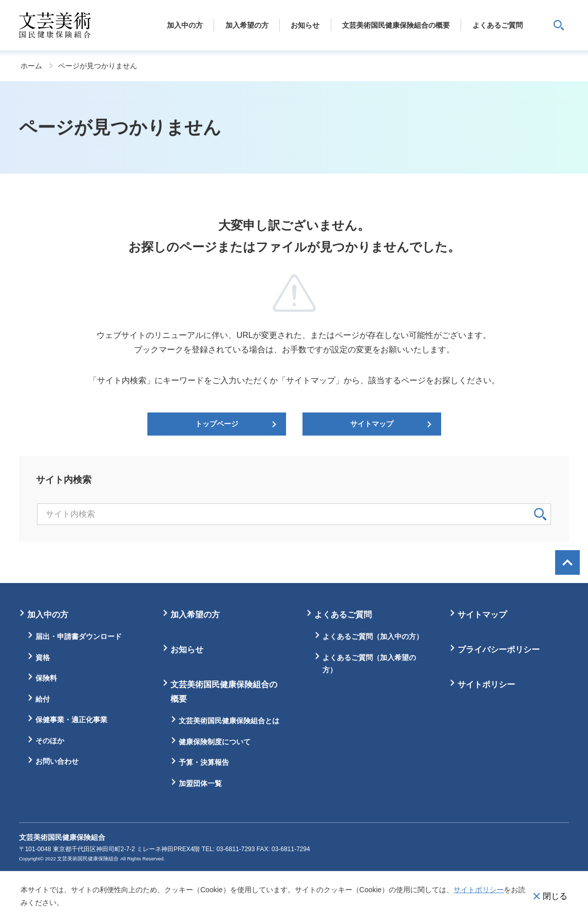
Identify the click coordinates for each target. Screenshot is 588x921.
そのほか (50, 741)
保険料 (46, 678)
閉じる (555, 896)
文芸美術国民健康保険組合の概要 (224, 692)
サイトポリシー (479, 890)
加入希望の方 (195, 615)
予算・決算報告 (204, 762)
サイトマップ (372, 424)
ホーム (31, 66)
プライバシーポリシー (499, 650)
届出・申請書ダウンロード (79, 636)
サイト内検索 (559, 25)
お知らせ (187, 650)
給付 (43, 699)
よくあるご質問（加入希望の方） (369, 664)
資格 (43, 657)
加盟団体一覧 (200, 783)
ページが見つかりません (98, 66)
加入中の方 (48, 615)
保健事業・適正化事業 (71, 720)
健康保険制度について (215, 742)
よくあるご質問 (343, 615)
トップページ (217, 424)
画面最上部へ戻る (567, 562)
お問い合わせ (57, 761)
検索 (540, 514)
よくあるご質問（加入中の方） (373, 636)
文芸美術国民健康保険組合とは (229, 721)
